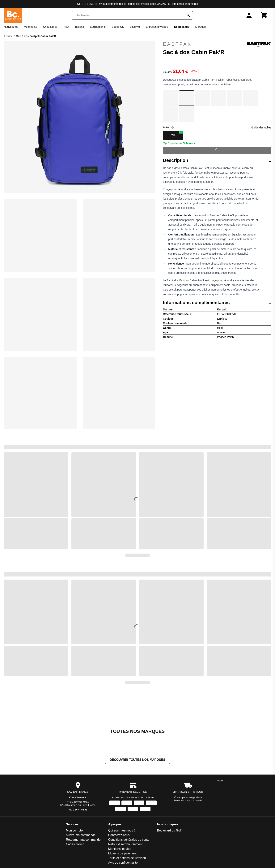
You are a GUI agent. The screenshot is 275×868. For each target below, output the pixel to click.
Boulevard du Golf (116, 803)
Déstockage (182, 27)
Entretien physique (157, 27)
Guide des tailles (261, 127)
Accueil (8, 36)
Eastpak (217, 44)
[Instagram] (204, 835)
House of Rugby (114, 840)
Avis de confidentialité (69, 835)
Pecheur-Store (149, 812)
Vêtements (31, 27)
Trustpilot (220, 754)
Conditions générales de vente (75, 812)
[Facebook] (194, 835)
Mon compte (21, 803)
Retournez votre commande (188, 773)
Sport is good (148, 840)
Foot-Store (111, 822)
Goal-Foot (110, 831)
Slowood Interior (150, 822)
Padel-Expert (148, 808)
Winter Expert (148, 863)
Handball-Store (114, 835)
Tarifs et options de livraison (73, 831)
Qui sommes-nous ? (68, 803)
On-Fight (145, 803)
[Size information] (172, 127)
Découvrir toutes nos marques (137, 733)
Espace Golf (112, 817)
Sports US (118, 27)
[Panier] (264, 15)
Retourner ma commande (30, 812)
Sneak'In (145, 831)
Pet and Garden (150, 817)
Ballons (79, 27)
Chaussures (50, 27)
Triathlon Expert (150, 854)
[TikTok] (215, 835)
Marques (201, 27)
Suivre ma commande (27, 808)
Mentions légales (66, 822)
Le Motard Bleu (114, 854)
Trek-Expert (147, 849)
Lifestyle (135, 27)
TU (177, 134)
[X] (226, 835)
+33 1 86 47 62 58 (78, 783)
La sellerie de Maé (116, 849)
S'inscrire (249, 811)
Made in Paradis (115, 858)
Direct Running (114, 808)
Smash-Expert (149, 826)
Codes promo (21, 817)
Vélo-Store (146, 858)
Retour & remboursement (72, 817)
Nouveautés (11, 27)
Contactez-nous (78, 770)
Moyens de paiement (69, 826)
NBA (66, 27)
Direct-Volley (112, 812)
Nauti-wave (111, 863)
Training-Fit (147, 845)
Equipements (98, 27)
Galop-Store (112, 826)
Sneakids (145, 835)
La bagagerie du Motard (120, 845)
